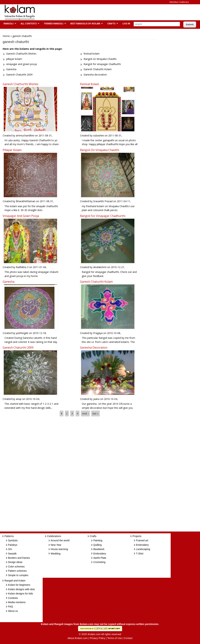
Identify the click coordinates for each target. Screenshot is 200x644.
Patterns (9, 536)
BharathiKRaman (26, 201)
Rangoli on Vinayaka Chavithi (100, 150)
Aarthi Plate (100, 558)
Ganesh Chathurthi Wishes (21, 84)
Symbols (13, 540)
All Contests (28, 24)
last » (95, 413)
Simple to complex (18, 575)
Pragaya (98, 333)
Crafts (111, 24)
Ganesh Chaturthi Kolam (96, 282)
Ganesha (9, 282)
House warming (59, 549)
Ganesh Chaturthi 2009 (18, 347)
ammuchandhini (25, 135)
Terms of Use (114, 638)
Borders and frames (19, 558)
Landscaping (143, 549)
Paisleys (13, 545)
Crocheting (99, 562)
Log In (126, 24)
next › (85, 413)
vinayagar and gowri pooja (21, 216)
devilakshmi (100, 267)
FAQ (10, 607)
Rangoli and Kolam (15, 581)
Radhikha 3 (22, 267)
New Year (56, 545)
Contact (128, 638)
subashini (98, 135)
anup (19, 399)
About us (13, 611)
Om (10, 549)
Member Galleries (179, 2)
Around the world (60, 540)
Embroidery (100, 554)
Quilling (98, 545)
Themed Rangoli (53, 24)
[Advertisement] (104, 12)
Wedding (56, 554)
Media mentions (17, 602)
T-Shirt (140, 554)
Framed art (142, 540)
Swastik (12, 554)
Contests (13, 598)
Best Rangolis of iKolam (85, 24)
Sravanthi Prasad (103, 201)
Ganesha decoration (94, 347)
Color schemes (16, 567)
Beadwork (99, 549)
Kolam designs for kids (21, 594)
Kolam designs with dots (21, 589)
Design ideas (15, 562)
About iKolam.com (78, 638)
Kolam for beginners (19, 585)
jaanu (96, 399)
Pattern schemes (17, 571)
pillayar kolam (12, 150)
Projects (137, 536)
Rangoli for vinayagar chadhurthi (103, 216)
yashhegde (22, 333)
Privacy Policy (98, 638)
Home (6, 36)
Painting (98, 540)
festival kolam (90, 84)
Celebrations (54, 536)
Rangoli (8, 24)
